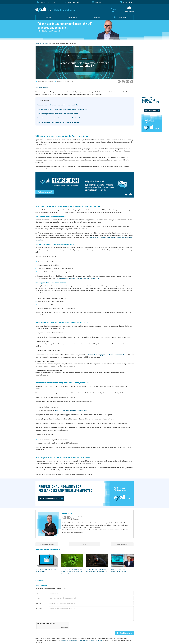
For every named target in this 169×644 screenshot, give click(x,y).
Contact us (98, 2)
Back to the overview (42, 88)
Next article (121, 544)
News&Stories (44, 43)
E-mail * (38, 598)
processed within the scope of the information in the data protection (81, 640)
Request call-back (73, 2)
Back (84, 544)
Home (37, 43)
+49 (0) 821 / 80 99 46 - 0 (47, 2)
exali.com (43, 10)
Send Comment (125, 633)
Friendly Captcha (65, 628)
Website (38, 603)
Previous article (48, 544)
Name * (38, 593)
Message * (39, 608)
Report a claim (128, 2)
